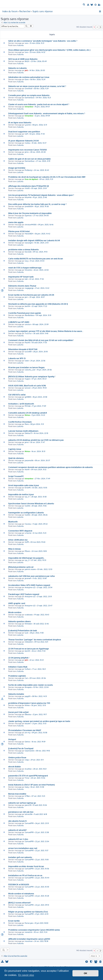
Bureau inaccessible (17, 794)
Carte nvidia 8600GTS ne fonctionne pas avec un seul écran (36, 258)
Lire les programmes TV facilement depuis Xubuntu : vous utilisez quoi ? (41, 195)
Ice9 (26, 134)
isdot (27, 361)
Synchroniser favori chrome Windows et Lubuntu (31, 503)
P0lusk (27, 551)
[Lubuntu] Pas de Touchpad (21, 748)
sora (26, 43)
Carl (26, 678)
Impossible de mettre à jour (21, 494)
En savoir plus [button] (26, 975)
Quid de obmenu (16, 458)
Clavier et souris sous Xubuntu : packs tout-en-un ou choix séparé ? (39, 104)
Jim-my (28, 733)
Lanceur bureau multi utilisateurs (23, 431)
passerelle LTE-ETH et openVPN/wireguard (28, 776)
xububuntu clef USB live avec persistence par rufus (31, 576)
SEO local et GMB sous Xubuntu (23, 59)
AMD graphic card (17, 603)
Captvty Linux (15, 449)
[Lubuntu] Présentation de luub (23, 630)
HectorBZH (29, 234)
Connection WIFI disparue (20, 531)
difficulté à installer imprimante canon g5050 (29, 939)
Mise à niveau (14, 549)
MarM (27, 470)
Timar (27, 778)
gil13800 (28, 397)
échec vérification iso (18, 540)
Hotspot (12, 739)
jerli (26, 70)
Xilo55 (27, 188)
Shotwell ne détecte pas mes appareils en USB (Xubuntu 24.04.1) (38, 304)
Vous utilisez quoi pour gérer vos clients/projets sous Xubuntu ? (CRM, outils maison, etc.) (49, 50)
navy (27, 261)
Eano (27, 79)
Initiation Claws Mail (18, 667)
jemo (27, 152)
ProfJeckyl (29, 170)
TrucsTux (28, 333)
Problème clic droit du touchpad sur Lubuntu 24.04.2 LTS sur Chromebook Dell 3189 (47, 177)
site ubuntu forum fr (18, 821)
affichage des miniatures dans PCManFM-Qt (29, 186)
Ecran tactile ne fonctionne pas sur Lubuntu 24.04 (31, 295)
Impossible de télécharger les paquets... (27, 558)
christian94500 (31, 225)
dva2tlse (28, 769)
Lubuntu (20, 136)
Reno (27, 424)
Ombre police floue (17, 757)
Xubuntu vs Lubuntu (17, 68)
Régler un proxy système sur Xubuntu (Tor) (28, 912)
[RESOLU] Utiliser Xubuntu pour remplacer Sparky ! (32, 376)
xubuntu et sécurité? (18, 830)
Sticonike (28, 270)
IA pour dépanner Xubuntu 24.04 (23, 141)
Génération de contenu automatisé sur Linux (29, 77)
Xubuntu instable (16, 694)
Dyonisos (28, 216)
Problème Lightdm (17, 676)
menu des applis (16, 222)
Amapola (28, 687)
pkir (26, 297)
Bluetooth (13, 522)
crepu (27, 760)
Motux (27, 415)
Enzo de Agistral (31, 179)
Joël (26, 279)
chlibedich (29, 642)
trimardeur (29, 107)
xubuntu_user (30, 370)
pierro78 (28, 805)
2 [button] (97, 27)
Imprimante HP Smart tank (21, 277)
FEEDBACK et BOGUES (19, 884)
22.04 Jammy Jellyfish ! (19, 658)
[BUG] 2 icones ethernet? (20, 903)
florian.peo (29, 923)
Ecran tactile (14, 921)
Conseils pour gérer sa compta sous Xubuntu (29, 95)
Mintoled (28, 624)
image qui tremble (17, 168)
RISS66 (28, 406)
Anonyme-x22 (30, 587)
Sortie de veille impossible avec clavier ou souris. (31, 685)
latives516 (29, 814)
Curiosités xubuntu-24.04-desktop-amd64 (28, 413)
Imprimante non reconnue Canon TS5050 (28, 150)
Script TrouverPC (16, 476)
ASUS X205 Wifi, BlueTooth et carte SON (27, 385)
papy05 (28, 696)
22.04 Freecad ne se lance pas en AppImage (29, 649)
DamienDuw (30, 98)
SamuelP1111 (29, 823)
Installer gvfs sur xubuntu (20, 857)
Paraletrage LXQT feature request (24, 594)
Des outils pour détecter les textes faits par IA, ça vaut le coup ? (37, 204)
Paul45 (27, 343)
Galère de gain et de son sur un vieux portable (29, 159)
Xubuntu (20, 45)
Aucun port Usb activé (18, 712)
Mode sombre (15, 612)
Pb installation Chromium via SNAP (25, 730)
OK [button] (86, 973)
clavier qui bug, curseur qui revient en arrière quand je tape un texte (39, 721)
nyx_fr (27, 497)
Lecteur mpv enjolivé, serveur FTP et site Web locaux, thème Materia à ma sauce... (46, 331)
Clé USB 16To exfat (17, 395)
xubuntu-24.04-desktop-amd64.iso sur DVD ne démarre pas (36, 440)
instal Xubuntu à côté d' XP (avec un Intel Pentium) (31, 785)
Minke (27, 705)
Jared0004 (29, 206)
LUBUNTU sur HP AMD (19, 322)
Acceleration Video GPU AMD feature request (29, 585)
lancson (28, 388)
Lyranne (28, 125)
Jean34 (27, 306)
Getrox (27, 742)
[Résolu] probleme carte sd (21, 567)
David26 (28, 252)
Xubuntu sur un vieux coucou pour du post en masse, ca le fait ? (37, 86)
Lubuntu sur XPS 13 (17, 358)
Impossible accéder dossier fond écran (26, 866)
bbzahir (28, 724)
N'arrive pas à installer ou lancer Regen (26, 367)
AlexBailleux (30, 315)
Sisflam (28, 669)
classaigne (29, 243)
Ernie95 (28, 488)
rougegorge (29, 288)
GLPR (27, 542)
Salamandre (30, 751)
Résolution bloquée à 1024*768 (23, 349)
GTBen (27, 796)
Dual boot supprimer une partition (24, 131)
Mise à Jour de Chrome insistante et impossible (30, 213)
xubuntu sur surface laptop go (22, 803)
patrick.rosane (30, 569)
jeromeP (28, 578)
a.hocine (28, 533)
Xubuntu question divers (19, 621)
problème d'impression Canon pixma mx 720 (29, 703)
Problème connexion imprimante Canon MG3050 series (34, 930)
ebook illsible (14, 766)
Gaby (27, 787)
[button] (101, 27)
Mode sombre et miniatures (21, 893)
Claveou (28, 524)
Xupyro (27, 379)
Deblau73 (29, 433)
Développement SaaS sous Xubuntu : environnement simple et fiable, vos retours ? (47, 113)
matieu (28, 143)
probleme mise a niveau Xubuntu (23, 249)
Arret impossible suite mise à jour (24, 485)
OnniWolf (29, 89)
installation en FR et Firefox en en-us (25, 875)
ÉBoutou (28, 714)
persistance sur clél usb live (21, 812)
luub (26, 633)
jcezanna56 (29, 460)
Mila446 (28, 197)
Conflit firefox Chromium (20, 422)
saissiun (28, 324)
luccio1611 (28, 352)
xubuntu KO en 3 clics (18, 839)
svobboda (29, 615)
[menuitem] (84, 5)
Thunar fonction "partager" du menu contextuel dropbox (35, 639)
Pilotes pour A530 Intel (19, 231)
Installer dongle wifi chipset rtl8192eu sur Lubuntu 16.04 (34, 240)
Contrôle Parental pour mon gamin (25, 313)
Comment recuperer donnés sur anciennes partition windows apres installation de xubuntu (50, 467)
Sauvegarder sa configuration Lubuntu (26, 512)
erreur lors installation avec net (23, 848)
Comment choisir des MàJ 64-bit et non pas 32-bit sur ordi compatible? (41, 340)
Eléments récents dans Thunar (22, 286)
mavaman (29, 941)
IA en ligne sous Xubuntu (20, 122)
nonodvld (28, 932)
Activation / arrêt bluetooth (21, 404)
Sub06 (27, 506)
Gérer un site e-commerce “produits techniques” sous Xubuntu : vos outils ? (43, 41)
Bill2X (27, 61)
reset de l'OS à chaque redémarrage (25, 268)
